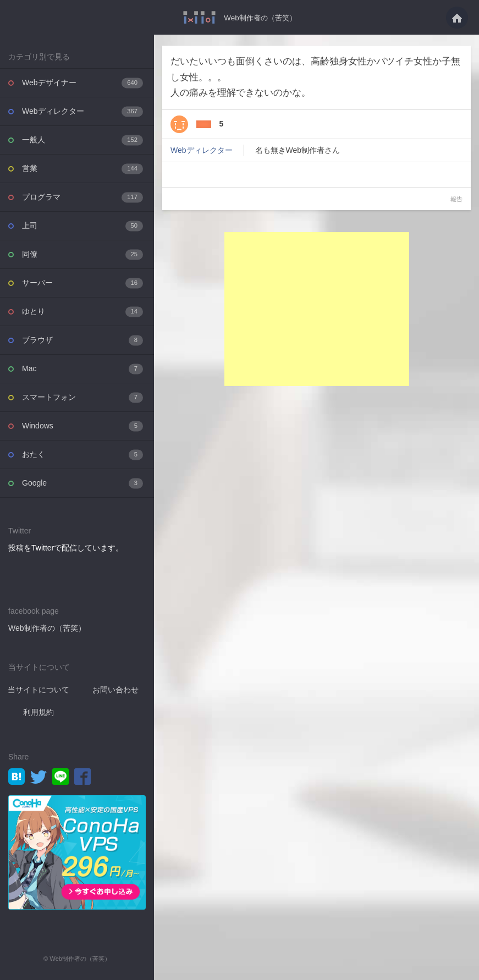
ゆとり (82, 312)
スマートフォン (82, 397)
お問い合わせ (115, 690)
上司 (82, 226)
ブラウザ (82, 340)
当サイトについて (38, 690)
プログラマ (82, 197)
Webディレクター (82, 111)
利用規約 (38, 712)
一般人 (82, 140)
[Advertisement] (317, 309)
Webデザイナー (82, 83)
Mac (82, 369)
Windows (82, 426)
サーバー (82, 283)
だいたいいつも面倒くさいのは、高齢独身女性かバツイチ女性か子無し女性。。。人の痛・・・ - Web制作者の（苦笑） (197, 17)
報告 (456, 199)
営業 (82, 169)
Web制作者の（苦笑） (260, 18)
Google (82, 483)
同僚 (82, 254)
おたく (82, 455)
